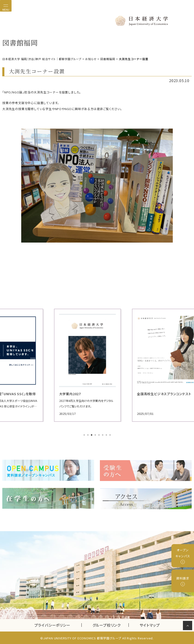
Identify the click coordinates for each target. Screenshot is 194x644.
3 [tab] (92, 435)
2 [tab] (88, 435)
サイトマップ (150, 624)
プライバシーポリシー (52, 624)
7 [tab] (107, 435)
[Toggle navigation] (6, 6)
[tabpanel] (97, 365)
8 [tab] (110, 435)
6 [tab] (103, 435)
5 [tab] (99, 435)
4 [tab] (96, 435)
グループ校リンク (110, 624)
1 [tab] (85, 435)
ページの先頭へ (188, 626)
